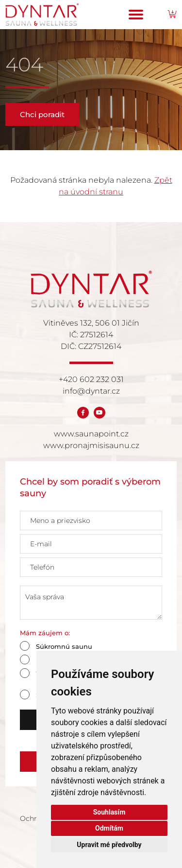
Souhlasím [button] (109, 812)
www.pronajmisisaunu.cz (91, 445)
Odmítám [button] (109, 828)
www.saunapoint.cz (91, 434)
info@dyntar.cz (91, 391)
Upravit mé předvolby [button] (109, 845)
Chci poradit (42, 114)
